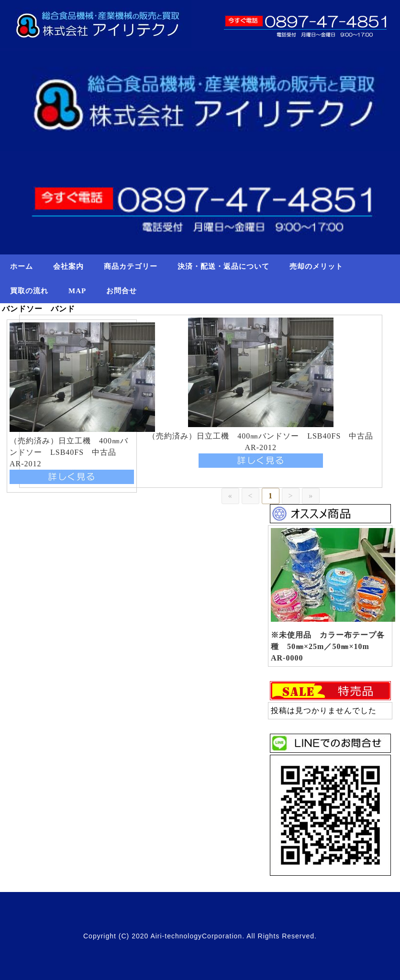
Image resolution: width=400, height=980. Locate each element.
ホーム (22, 266)
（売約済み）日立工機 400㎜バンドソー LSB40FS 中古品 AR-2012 (69, 452)
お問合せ (122, 291)
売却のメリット (316, 266)
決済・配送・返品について (223, 266)
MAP (77, 291)
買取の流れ (29, 291)
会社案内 (68, 266)
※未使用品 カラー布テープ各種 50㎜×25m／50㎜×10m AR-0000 (328, 646)
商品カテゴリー (131, 266)
